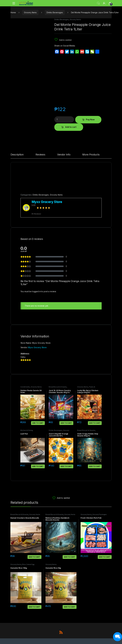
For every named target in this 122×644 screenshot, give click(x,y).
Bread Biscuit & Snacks (58, 387)
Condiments (25, 387)
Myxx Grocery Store (37, 347)
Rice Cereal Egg (28, 564)
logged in (37, 291)
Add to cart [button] (38, 423)
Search (98, 3)
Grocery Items (30, 12)
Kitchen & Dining (27, 430)
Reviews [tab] (40, 155)
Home (13, 12)
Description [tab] (17, 155)
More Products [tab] (91, 155)
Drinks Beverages (55, 12)
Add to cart (71, 127)
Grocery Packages (100, 514)
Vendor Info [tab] (64, 155)
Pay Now (90, 120)
